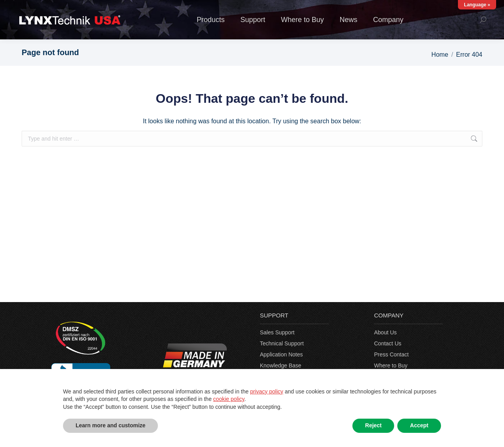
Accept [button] (419, 425)
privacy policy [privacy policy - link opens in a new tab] (267, 391)
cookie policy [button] (229, 399)
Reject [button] (373, 425)
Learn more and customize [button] (110, 425)
